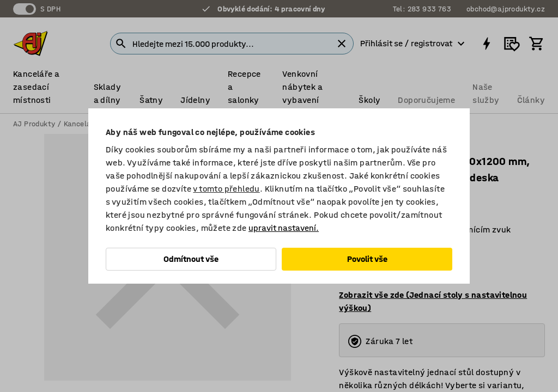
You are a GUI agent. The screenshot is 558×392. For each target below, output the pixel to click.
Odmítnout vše (191, 259)
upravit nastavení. (284, 228)
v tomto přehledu (226, 189)
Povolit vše (367, 259)
